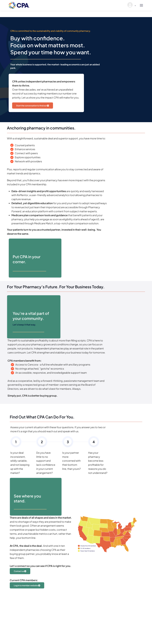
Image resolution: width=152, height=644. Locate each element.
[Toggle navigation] (141, 5)
